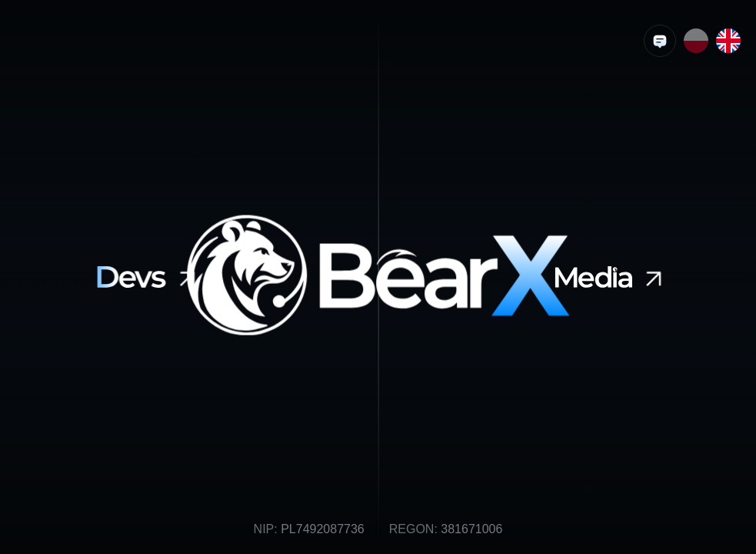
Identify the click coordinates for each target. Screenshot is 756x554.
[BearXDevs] (150, 277)
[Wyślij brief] (660, 41)
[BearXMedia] (612, 277)
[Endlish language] (728, 41)
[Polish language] (696, 41)
